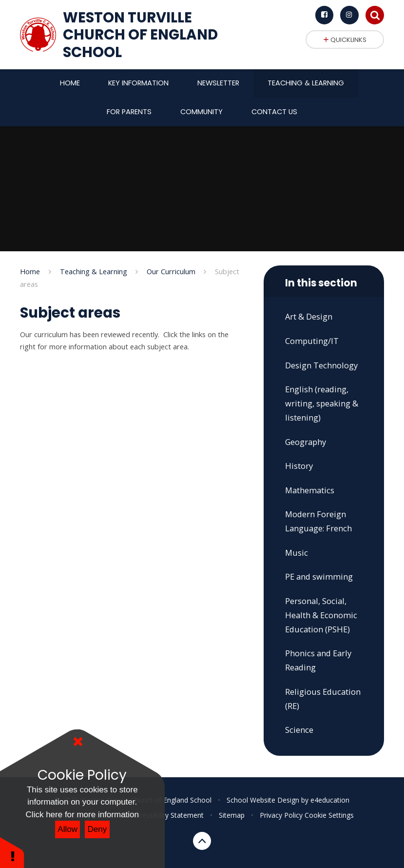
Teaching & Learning (94, 271)
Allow (67, 829)
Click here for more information (82, 815)
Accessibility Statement (167, 815)
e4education (330, 800)
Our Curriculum (171, 271)
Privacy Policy (281, 815)
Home (30, 271)
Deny (97, 829)
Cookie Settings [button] (329, 815)
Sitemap (232, 815)
